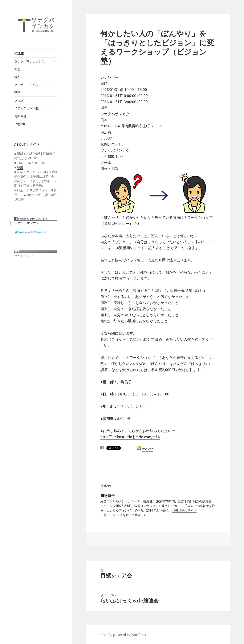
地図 (20, 167)
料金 (17, 69)
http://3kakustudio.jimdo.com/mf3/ (130, 437)
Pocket (147, 449)
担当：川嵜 (110, 169)
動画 (17, 93)
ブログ (19, 100)
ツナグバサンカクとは (30, 61)
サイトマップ (23, 256)
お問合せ (20, 116)
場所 (17, 77)
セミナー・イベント (28, 85)
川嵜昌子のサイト (184, 510)
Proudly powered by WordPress (124, 635)
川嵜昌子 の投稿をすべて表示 (121, 515)
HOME (19, 54)
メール (106, 163)
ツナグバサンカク (26, 223)
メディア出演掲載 (26, 108)
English (20, 124)
